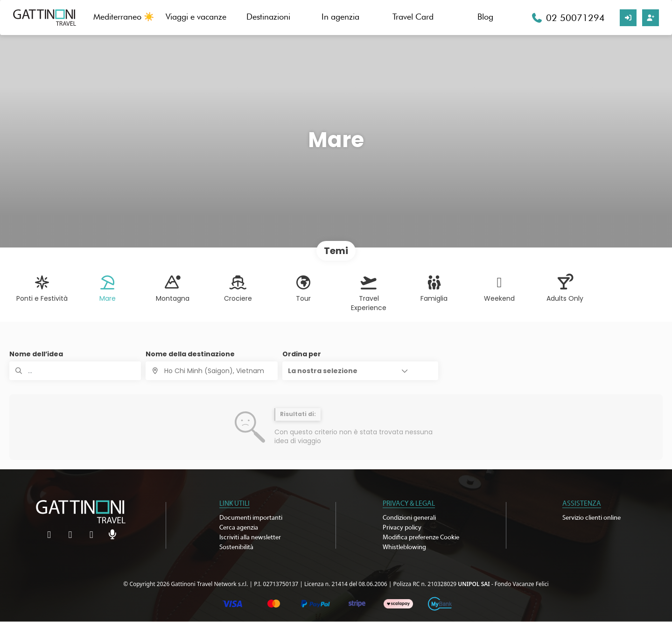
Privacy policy (402, 528)
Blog (485, 17)
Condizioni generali (409, 518)
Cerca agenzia (239, 528)
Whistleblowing (404, 547)
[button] (360, 371)
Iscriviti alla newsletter (250, 537)
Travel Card (413, 17)
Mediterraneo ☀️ (124, 17)
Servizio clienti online (591, 518)
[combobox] (211, 371)
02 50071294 (575, 18)
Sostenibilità (236, 547)
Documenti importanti (251, 518)
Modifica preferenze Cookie (421, 537)
